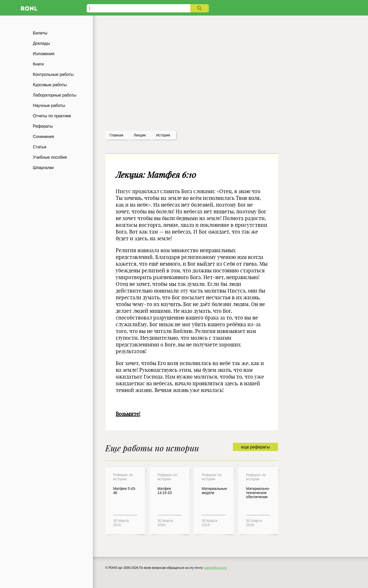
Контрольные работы (53, 74)
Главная (116, 135)
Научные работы (49, 106)
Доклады (41, 43)
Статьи (40, 147)
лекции (140, 135)
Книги (38, 64)
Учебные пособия (50, 157)
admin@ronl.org (216, 568)
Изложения (44, 54)
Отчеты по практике (52, 116)
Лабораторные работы (55, 95)
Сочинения (43, 137)
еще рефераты (255, 447)
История (163, 135)
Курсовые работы (50, 85)
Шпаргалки (43, 168)
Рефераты (43, 126)
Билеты (40, 33)
